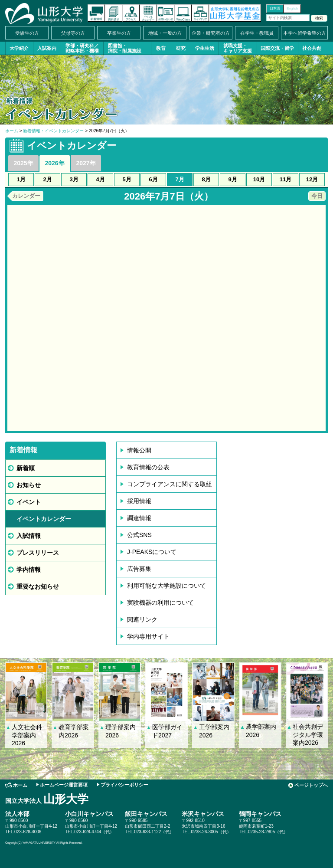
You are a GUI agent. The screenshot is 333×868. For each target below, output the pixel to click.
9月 (232, 179)
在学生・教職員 (257, 33)
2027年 (86, 163)
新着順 (26, 468)
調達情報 (139, 518)
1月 (21, 179)
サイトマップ (200, 13)
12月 (312, 179)
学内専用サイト (148, 636)
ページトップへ (311, 785)
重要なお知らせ (38, 586)
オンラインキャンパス (183, 13)
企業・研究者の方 (211, 33)
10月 (259, 179)
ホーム (12, 131)
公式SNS (139, 535)
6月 (153, 179)
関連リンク (142, 619)
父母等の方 (73, 33)
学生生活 (205, 48)
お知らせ (29, 485)
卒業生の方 (119, 33)
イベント (29, 502)
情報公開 (139, 450)
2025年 (23, 163)
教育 (161, 48)
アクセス (131, 13)
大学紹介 (19, 48)
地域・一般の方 (165, 33)
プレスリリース (38, 553)
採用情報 (139, 501)
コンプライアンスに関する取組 (170, 484)
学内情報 (29, 570)
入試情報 (29, 536)
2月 (47, 179)
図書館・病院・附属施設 (125, 48)
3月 (74, 179)
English (292, 8)
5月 (127, 179)
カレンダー (26, 196)
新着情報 (96, 13)
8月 (206, 179)
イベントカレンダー (148, 13)
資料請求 (114, 13)
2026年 (54, 163)
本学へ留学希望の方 (305, 33)
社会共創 (312, 48)
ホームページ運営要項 (64, 785)
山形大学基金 (235, 13)
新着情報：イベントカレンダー (53, 131)
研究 (181, 48)
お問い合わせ (166, 13)
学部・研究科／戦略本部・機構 (82, 48)
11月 (286, 179)
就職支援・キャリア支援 (238, 48)
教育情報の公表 (148, 467)
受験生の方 (27, 33)
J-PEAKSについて (152, 552)
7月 (180, 179)
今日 (317, 196)
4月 (100, 179)
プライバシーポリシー (124, 785)
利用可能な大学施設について (166, 586)
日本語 (275, 8)
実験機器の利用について (160, 603)
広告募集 (139, 569)
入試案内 (47, 48)
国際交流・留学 (277, 48)
